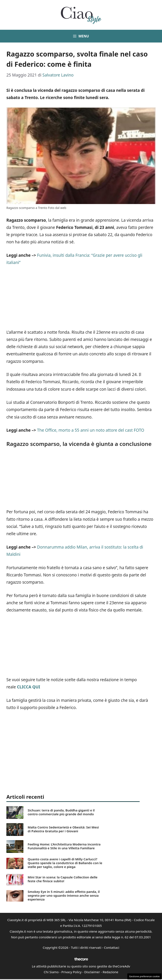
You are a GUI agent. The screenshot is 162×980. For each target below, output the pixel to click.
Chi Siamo (51, 972)
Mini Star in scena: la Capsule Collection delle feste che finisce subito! (63, 879)
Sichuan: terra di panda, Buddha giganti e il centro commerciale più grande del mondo (61, 812)
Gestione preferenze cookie (144, 976)
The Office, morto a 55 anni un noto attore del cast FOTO (91, 430)
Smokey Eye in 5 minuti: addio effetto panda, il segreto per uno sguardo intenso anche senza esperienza (64, 895)
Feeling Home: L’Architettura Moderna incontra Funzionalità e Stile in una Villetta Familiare (64, 846)
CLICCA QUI (28, 687)
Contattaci (112, 947)
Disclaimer (92, 972)
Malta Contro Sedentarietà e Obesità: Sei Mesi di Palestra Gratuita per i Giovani (63, 829)
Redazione (110, 972)
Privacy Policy (71, 972)
